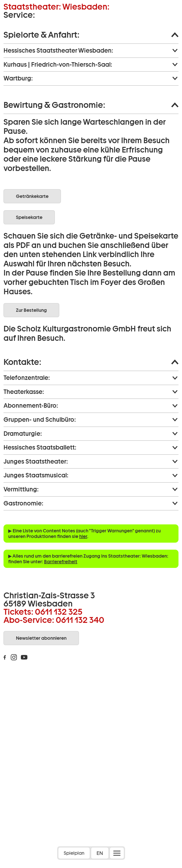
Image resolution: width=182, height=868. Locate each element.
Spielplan (74, 853)
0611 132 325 (59, 612)
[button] (91, 35)
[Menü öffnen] (117, 853)
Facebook (5, 657)
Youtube (24, 657)
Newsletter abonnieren (41, 638)
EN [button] (100, 853)
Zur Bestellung (31, 310)
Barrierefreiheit (61, 562)
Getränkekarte (32, 196)
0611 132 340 (80, 620)
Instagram (14, 657)
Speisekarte (29, 217)
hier (83, 536)
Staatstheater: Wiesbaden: (56, 7)
